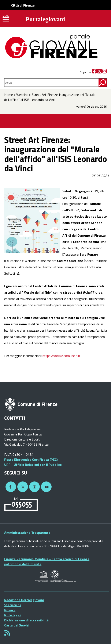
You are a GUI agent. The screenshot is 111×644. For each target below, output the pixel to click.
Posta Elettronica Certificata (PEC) (31, 460)
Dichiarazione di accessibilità (26, 620)
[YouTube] (46, 487)
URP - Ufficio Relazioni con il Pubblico (33, 465)
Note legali (13, 615)
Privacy (10, 610)
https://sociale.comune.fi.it (61, 356)
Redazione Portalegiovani (24, 600)
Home (9, 95)
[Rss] (7, 634)
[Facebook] (94, 72)
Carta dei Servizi (17, 625)
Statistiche (13, 605)
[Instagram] (105, 72)
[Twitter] (99, 72)
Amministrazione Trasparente (27, 533)
